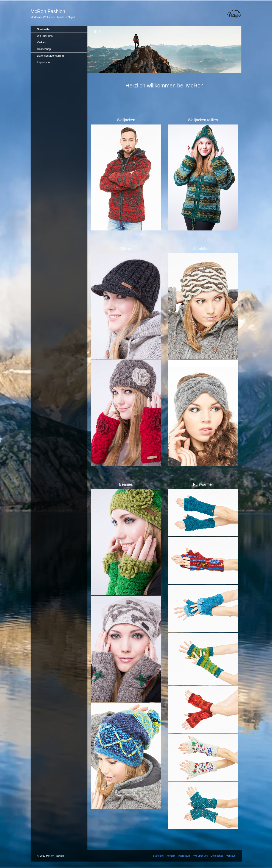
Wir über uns (45, 36)
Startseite (43, 29)
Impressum (44, 62)
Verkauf (42, 42)
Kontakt (171, 856)
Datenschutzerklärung (50, 56)
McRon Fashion (48, 11)
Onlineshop (44, 49)
